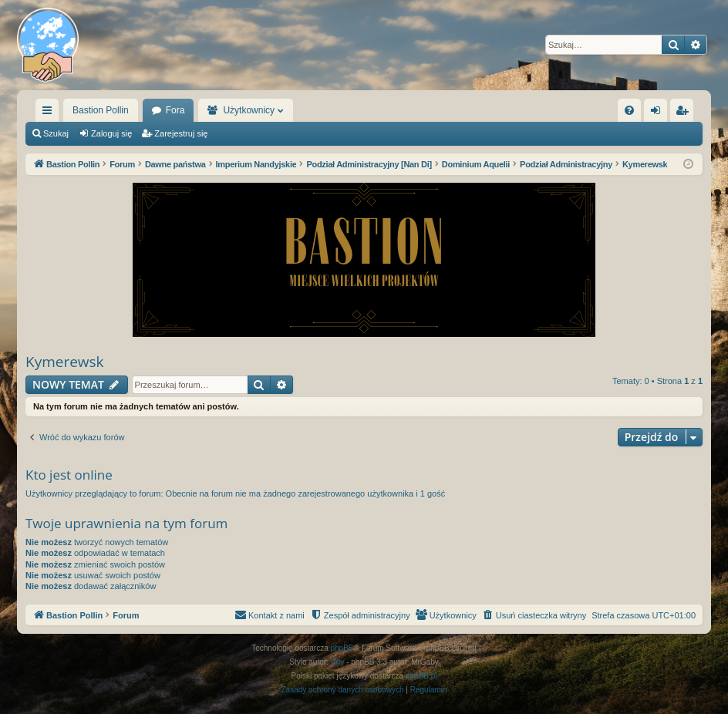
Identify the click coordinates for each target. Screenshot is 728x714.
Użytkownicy (249, 110)
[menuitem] (629, 110)
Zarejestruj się (181, 133)
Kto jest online (69, 475)
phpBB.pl (421, 676)
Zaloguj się (111, 133)
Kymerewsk (65, 362)
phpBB (342, 648)
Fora (175, 110)
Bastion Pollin (101, 110)
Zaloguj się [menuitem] (659, 113)
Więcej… (50, 113)
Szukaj (56, 133)
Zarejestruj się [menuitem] (685, 113)
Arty (338, 662)
